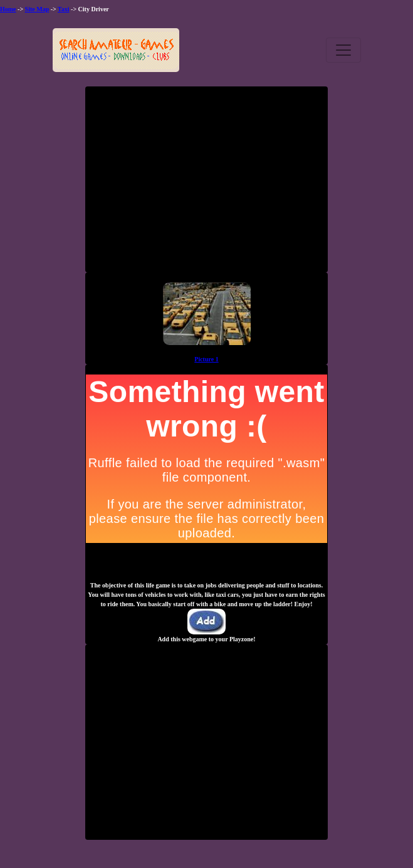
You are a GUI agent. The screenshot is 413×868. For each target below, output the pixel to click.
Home (8, 9)
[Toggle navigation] (343, 50)
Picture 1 (206, 359)
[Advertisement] (207, 184)
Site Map (37, 9)
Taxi (64, 9)
